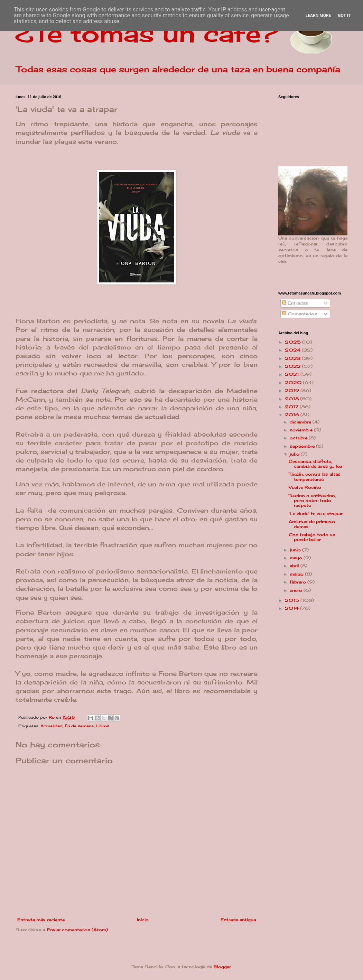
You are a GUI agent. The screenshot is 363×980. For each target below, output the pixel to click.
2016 (293, 415)
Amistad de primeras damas (312, 524)
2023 (293, 358)
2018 (292, 399)
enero (297, 590)
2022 (294, 366)
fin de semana (79, 726)
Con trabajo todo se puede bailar (312, 537)
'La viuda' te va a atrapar (316, 514)
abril (295, 566)
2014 (292, 608)
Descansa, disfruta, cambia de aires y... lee (315, 464)
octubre (299, 438)
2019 (293, 390)
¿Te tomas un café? (147, 33)
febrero (299, 582)
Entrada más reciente (41, 920)
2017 (292, 407)
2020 (294, 382)
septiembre (303, 446)
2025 (294, 342)
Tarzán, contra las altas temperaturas (315, 477)
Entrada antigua (238, 920)
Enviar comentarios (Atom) (77, 930)
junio (296, 550)
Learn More (318, 16)
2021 (293, 374)
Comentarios (300, 314)
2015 (293, 600)
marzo (297, 574)
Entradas (295, 303)
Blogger (222, 967)
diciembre (301, 422)
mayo (297, 558)
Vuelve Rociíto (305, 487)
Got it (344, 16)
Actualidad (52, 726)
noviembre (302, 430)
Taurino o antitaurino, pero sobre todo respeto (312, 501)
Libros (103, 726)
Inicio (143, 920)
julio (295, 454)
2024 (293, 350)
